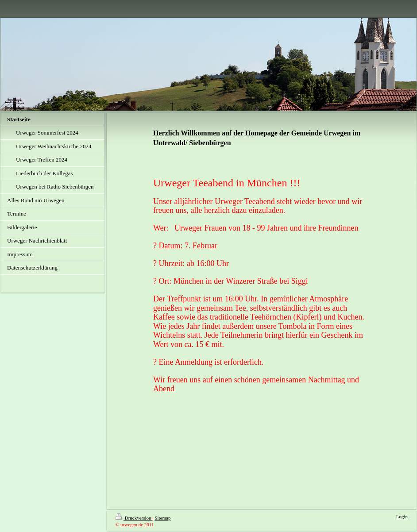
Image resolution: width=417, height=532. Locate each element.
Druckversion (134, 518)
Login (402, 517)
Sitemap (162, 518)
